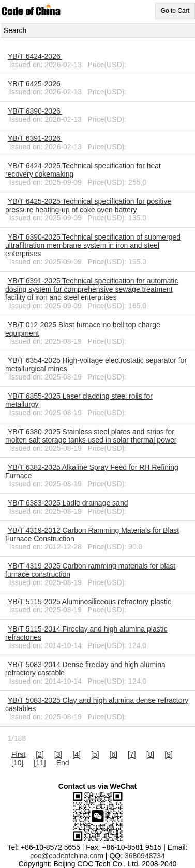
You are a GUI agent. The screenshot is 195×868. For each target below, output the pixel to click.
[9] (169, 754)
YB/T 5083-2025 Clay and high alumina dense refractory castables (97, 704)
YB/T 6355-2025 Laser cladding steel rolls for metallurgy (79, 400)
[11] (40, 763)
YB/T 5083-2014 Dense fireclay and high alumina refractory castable (85, 669)
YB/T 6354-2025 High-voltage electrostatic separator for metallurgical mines (96, 365)
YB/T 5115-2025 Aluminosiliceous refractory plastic (89, 602)
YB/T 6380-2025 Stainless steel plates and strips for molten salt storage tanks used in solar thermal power (91, 436)
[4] (77, 754)
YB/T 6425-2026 (35, 84)
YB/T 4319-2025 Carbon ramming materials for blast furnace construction (90, 570)
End (63, 763)
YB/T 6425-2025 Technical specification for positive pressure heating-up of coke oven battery (88, 206)
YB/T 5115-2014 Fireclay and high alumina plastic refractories (86, 633)
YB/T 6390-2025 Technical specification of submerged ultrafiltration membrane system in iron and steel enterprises (93, 245)
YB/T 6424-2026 (35, 56)
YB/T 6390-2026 (35, 111)
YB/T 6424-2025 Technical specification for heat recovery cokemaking (83, 170)
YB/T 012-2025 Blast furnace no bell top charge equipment (83, 329)
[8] (151, 754)
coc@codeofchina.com (67, 856)
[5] (95, 754)
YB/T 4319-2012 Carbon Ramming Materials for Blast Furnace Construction (92, 534)
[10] (17, 763)
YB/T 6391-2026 (35, 138)
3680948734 (145, 856)
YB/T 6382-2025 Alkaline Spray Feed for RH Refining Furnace (92, 471)
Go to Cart (175, 11)
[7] (132, 754)
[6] (114, 754)
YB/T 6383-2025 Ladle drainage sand (68, 503)
